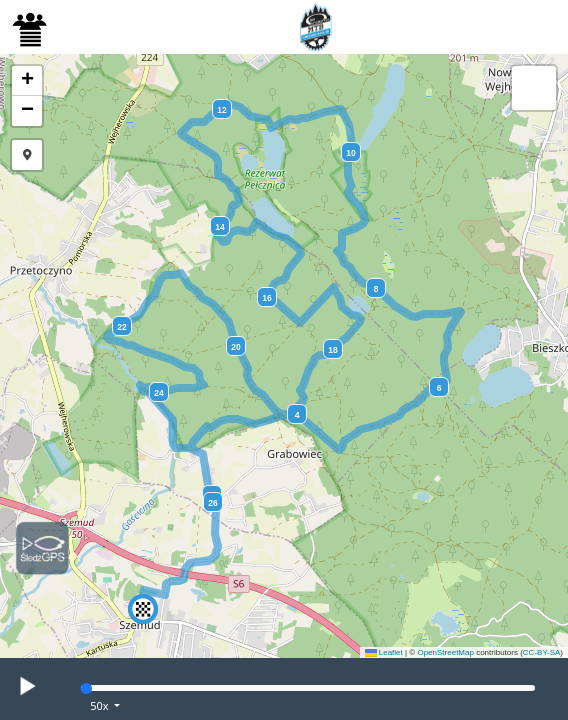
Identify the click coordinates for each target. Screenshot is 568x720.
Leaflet (384, 652)
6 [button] (439, 388)
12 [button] (221, 110)
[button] (143, 609)
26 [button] (212, 503)
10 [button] (350, 153)
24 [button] (158, 393)
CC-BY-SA (542, 652)
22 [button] (121, 327)
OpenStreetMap (445, 652)
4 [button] (297, 415)
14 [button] (219, 227)
